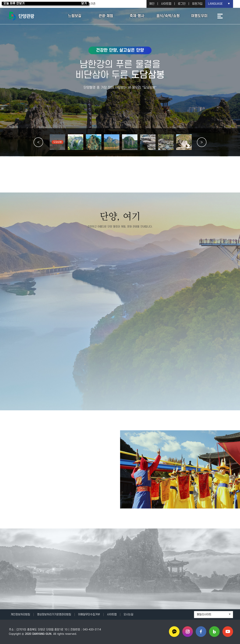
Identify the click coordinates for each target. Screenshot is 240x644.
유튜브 (228, 632)
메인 (152, 4)
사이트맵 (166, 4)
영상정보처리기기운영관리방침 (54, 614)
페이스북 (201, 632)
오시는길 (128, 614)
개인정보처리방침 (20, 614)
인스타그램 (188, 632)
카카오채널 (174, 632)
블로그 (214, 632)
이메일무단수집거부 (89, 614)
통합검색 (229, 16)
